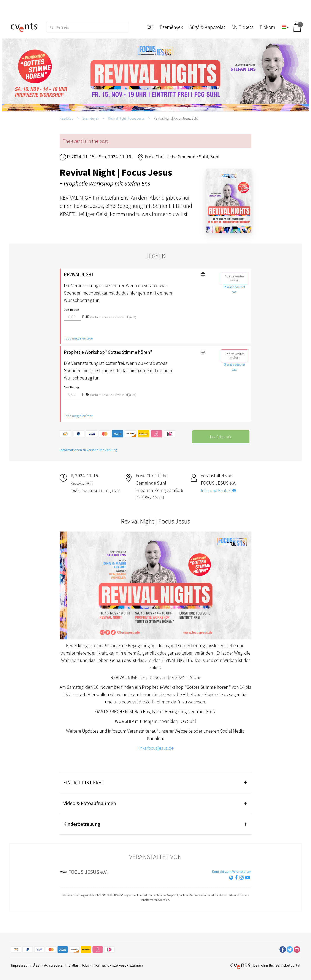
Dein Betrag (71, 310)
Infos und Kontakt (218, 490)
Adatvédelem (55, 965)
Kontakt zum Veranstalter (231, 871)
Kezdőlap (67, 118)
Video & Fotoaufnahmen (90, 803)
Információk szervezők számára (117, 965)
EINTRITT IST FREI (83, 782)
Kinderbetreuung (82, 824)
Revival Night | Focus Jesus (126, 118)
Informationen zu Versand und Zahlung (88, 450)
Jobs (85, 965)
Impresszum (21, 965)
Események (91, 118)
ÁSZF (37, 965)
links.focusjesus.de (155, 748)
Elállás (73, 965)
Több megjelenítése (78, 338)
